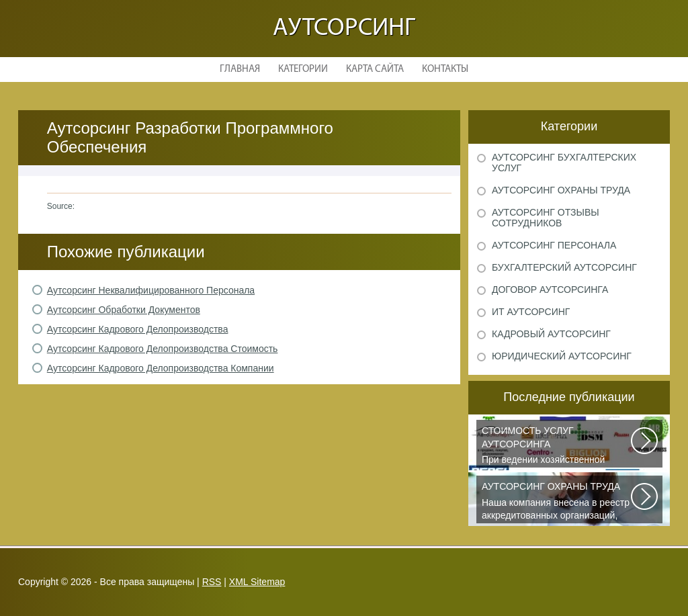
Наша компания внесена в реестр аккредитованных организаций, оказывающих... (557, 502)
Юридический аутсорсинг (562, 356)
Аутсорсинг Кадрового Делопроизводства (138, 329)
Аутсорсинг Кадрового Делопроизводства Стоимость (163, 349)
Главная (240, 70)
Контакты (445, 70)
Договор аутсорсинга (550, 290)
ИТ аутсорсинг (531, 312)
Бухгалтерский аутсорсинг (564, 267)
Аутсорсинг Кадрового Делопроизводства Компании (161, 368)
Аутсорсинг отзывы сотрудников (546, 218)
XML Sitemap (257, 582)
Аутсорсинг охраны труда (561, 190)
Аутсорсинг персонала (554, 245)
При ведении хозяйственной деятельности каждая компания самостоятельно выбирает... (557, 446)
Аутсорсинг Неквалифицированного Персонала (151, 290)
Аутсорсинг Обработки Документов (124, 310)
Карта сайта (375, 70)
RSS (212, 582)
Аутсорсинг (344, 29)
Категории (303, 70)
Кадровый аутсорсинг (551, 334)
